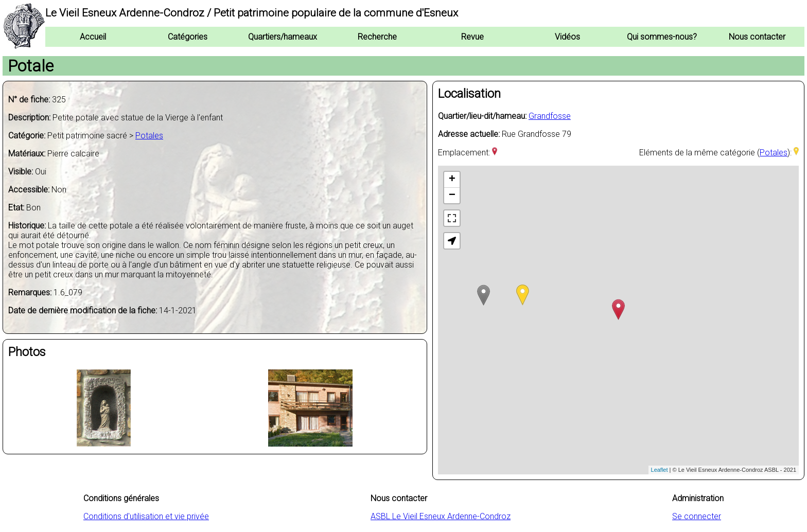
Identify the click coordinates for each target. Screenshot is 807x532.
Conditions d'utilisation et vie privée (146, 516)
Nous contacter (757, 37)
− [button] (452, 196)
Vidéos (567, 37)
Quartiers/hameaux (283, 37)
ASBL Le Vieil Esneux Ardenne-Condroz (441, 516)
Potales (149, 136)
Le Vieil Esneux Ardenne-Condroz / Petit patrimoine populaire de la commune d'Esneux (252, 13)
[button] (452, 241)
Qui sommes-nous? (662, 37)
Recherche (377, 37)
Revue (472, 37)
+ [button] (452, 180)
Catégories (188, 37)
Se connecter (697, 516)
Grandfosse (550, 116)
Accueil (93, 37)
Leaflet (660, 470)
